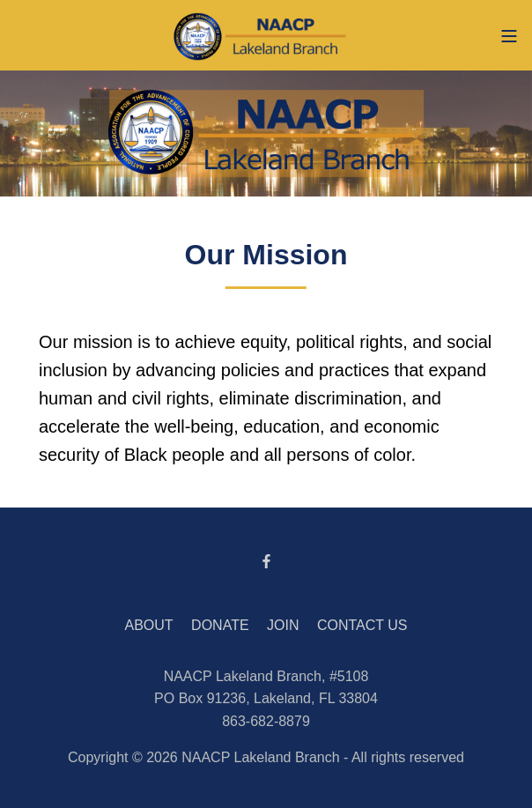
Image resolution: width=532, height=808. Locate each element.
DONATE (220, 625)
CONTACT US (362, 625)
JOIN (283, 625)
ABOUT (149, 625)
